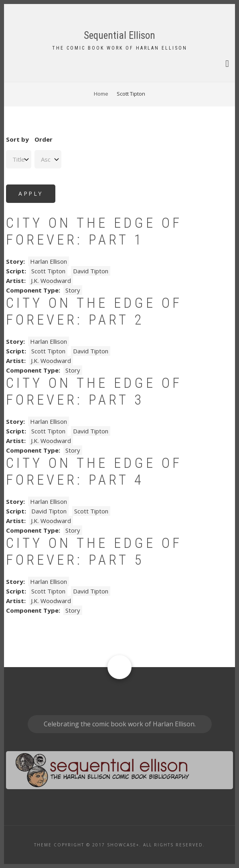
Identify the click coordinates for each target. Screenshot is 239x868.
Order (44, 139)
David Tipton (91, 271)
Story (73, 290)
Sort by (17, 139)
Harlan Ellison (49, 261)
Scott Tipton (48, 271)
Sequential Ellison (119, 35)
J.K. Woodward (51, 281)
